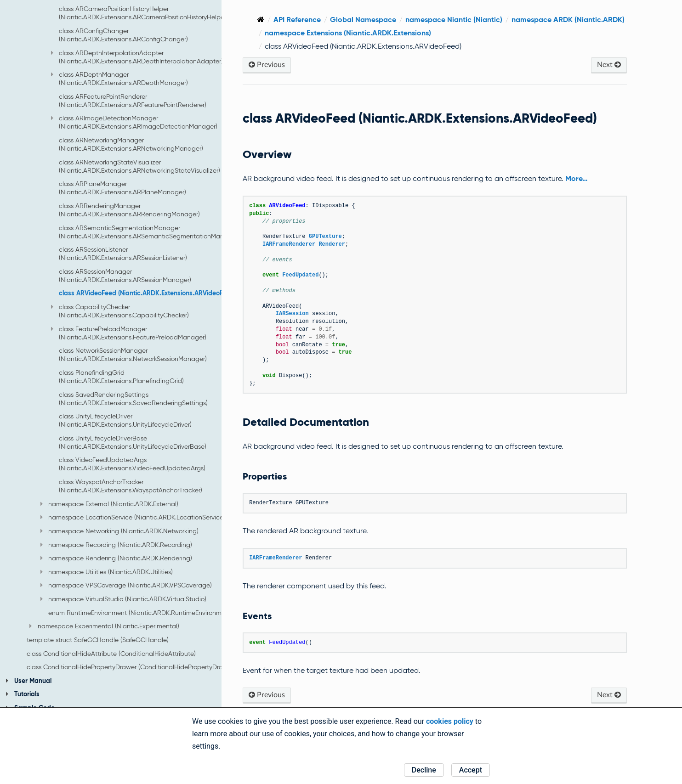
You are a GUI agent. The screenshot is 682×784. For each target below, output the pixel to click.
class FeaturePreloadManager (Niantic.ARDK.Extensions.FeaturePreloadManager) (129, 333)
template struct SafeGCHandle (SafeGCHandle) (98, 640)
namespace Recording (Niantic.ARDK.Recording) (116, 545)
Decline (424, 770)
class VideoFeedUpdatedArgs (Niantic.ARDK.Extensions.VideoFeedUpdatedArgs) (132, 464)
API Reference (347, 20)
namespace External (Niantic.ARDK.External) (109, 504)
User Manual (28, 681)
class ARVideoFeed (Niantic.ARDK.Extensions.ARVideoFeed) (148, 293)
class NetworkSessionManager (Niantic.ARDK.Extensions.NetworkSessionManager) (133, 355)
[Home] (311, 20)
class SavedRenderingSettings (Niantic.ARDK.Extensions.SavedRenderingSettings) (133, 399)
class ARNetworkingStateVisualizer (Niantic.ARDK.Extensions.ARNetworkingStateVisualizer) (139, 166)
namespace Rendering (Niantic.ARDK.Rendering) (116, 558)
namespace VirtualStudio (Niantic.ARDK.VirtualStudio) (123, 599)
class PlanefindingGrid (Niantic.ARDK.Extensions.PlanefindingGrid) (121, 377)
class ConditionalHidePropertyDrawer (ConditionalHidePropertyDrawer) (131, 667)
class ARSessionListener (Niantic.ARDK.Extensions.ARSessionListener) (123, 254)
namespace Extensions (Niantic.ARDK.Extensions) (520, 33)
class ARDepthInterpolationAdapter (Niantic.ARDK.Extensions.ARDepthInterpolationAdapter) (137, 57)
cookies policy (450, 721)
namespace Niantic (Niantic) (504, 20)
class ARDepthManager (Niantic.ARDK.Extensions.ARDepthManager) (119, 79)
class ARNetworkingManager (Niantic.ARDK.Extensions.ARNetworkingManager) (131, 144)
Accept (471, 770)
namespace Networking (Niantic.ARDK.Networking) (119, 531)
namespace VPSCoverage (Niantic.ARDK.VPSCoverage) (126, 585)
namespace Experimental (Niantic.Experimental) (104, 626)
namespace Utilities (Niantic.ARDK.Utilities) (107, 572)
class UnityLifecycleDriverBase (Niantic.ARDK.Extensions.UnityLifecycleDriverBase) (133, 442)
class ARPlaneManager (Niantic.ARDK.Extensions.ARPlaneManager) (122, 188)
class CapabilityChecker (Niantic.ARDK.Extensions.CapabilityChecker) (120, 311)
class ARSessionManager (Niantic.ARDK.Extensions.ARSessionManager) (125, 276)
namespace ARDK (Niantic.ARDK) (371, 33)
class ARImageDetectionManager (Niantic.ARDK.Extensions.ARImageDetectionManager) (134, 122)
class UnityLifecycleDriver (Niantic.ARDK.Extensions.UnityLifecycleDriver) (125, 420)
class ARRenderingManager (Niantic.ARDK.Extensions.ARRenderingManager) (129, 210)
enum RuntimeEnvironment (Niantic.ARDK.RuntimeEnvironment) (141, 613)
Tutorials (23, 694)
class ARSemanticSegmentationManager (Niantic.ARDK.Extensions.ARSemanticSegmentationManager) (149, 232)
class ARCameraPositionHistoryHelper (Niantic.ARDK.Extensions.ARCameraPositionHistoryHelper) (143, 13)
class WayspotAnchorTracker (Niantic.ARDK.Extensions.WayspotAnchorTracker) (131, 486)
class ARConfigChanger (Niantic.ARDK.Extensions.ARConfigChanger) (123, 35)
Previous (317, 65)
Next (613, 65)
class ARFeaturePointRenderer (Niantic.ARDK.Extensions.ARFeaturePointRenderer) (133, 101)
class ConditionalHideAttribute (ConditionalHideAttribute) (111, 654)
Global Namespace (413, 20)
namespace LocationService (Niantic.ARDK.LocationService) (133, 517)
